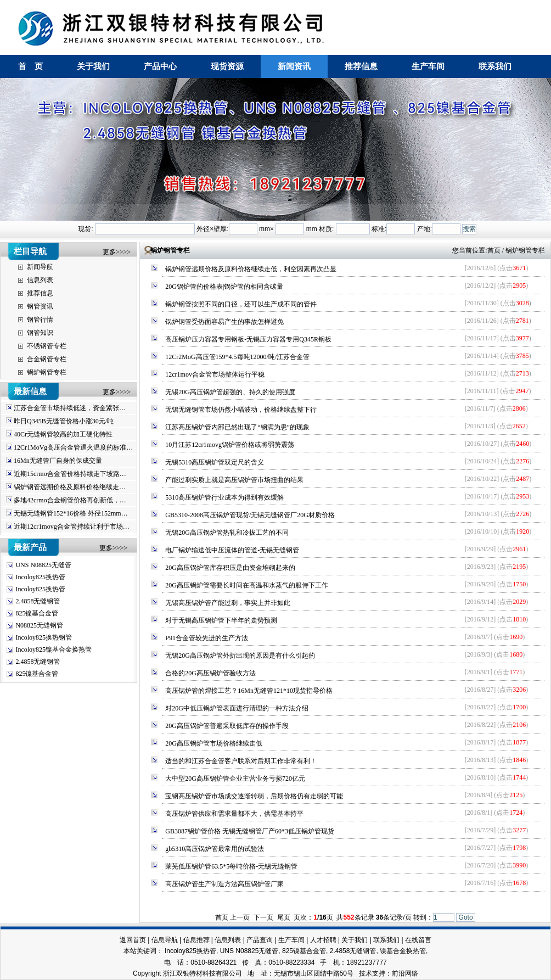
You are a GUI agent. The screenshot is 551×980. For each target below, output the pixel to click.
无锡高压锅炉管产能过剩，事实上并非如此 (228, 603)
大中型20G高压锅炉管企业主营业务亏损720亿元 (235, 779)
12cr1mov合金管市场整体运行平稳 (215, 374)
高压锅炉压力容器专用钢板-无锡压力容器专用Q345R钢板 (248, 339)
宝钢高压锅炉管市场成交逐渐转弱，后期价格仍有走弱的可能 (254, 796)
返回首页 (133, 940)
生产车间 (428, 66)
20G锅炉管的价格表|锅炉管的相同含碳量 (224, 287)
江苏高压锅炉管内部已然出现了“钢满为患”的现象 (237, 427)
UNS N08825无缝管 (43, 565)
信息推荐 (196, 940)
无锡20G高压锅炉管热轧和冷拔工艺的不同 (227, 533)
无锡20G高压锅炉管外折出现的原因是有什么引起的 (240, 656)
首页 (494, 250)
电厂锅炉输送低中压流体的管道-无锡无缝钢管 (232, 550)
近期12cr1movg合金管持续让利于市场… (72, 527)
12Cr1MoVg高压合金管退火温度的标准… (73, 447)
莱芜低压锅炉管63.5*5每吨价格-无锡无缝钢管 (231, 866)
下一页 (263, 917)
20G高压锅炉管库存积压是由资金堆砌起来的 (230, 568)
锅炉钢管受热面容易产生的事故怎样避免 (224, 322)
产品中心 (160, 66)
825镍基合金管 (37, 613)
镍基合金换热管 (403, 951)
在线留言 (418, 940)
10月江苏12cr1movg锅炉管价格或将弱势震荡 (230, 445)
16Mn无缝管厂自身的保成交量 (58, 461)
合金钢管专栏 (47, 359)
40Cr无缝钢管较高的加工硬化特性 (63, 434)
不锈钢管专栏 (47, 346)
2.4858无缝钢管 (38, 601)
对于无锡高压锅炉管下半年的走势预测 (221, 620)
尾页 (284, 917)
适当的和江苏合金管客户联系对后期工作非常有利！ (241, 761)
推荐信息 (361, 66)
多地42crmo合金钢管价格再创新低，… (70, 500)
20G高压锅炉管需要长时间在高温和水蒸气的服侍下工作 (247, 585)
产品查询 (260, 940)
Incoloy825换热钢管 (44, 637)
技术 (366, 973)
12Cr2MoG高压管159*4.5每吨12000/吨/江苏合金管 (237, 357)
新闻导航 (40, 267)
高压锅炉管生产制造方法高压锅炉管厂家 (224, 884)
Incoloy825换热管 (40, 577)
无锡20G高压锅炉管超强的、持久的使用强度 (230, 392)
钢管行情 (40, 320)
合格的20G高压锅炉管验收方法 (210, 673)
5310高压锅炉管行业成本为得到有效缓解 (224, 497)
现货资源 (227, 66)
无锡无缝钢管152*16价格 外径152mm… (71, 513)
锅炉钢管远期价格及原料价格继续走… (70, 487)
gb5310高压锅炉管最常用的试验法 (215, 849)
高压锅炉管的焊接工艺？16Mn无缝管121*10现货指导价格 (249, 691)
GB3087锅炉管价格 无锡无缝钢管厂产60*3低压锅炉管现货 (250, 831)
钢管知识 (40, 333)
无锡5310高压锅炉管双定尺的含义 (215, 462)
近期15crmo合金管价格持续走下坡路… (70, 474)
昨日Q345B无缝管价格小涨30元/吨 (64, 421)
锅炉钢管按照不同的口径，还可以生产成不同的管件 (241, 304)
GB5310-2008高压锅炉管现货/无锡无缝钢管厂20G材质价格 (250, 515)
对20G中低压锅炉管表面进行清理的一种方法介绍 (237, 708)
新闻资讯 (294, 66)
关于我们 (93, 66)
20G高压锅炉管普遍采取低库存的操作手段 (227, 726)
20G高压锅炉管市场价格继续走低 (214, 743)
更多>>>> (117, 252)
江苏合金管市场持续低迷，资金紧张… (70, 408)
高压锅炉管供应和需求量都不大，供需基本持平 (234, 814)
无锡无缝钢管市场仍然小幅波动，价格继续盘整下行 (241, 410)
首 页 (30, 66)
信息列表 (40, 280)
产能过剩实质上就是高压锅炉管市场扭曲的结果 (234, 480)
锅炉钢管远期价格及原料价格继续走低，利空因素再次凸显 (251, 269)
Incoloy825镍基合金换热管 (54, 649)
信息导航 (165, 940)
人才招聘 (323, 940)
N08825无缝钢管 (39, 625)
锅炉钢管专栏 (47, 372)
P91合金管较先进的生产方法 (207, 638)
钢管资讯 (40, 306)
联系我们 (495, 66)
